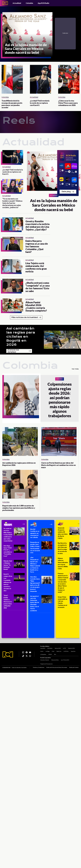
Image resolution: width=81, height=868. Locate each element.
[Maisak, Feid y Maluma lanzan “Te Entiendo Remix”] (14, 566)
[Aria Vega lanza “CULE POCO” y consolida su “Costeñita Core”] (14, 552)
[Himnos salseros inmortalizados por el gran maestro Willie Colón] (69, 564)
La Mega (47, 651)
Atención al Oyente (45, 660)
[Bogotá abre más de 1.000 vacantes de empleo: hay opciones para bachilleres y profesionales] (20, 484)
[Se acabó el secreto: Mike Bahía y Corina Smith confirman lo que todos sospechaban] (14, 535)
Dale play (68, 192)
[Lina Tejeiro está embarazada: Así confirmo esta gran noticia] (13, 266)
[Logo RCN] (8, 655)
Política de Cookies (74, 667)
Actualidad (17, 3)
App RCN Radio (43, 3)
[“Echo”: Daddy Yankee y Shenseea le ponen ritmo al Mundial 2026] (14, 602)
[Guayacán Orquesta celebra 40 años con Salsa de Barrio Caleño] (69, 534)
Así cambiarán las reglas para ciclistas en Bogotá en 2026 (21, 336)
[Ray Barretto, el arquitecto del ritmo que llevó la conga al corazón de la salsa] (69, 549)
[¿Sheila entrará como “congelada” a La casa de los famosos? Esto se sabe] (13, 285)
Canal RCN (43, 648)
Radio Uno (59, 651)
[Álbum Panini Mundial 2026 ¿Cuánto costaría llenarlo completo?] (13, 305)
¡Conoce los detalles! (19, 351)
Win (55, 654)
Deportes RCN (71, 648)
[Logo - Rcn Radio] (5, 3)
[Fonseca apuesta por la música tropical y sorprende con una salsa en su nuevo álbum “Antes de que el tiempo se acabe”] (69, 583)
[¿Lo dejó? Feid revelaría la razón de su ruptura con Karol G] (41, 79)
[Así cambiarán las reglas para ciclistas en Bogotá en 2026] (20, 442)
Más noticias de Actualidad (26, 317)
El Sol (53, 651)
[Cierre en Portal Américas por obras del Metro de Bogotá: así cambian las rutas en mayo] (59, 442)
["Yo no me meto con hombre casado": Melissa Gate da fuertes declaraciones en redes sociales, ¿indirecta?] (13, 186)
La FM (64, 648)
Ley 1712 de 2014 (65, 660)
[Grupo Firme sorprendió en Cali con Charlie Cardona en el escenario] (69, 603)
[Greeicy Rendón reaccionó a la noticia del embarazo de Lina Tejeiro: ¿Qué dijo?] (13, 224)
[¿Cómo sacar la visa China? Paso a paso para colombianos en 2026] (69, 79)
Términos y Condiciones (39, 667)
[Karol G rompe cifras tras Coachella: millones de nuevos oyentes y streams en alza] (14, 583)
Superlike (73, 651)
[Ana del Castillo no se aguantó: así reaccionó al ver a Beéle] (41, 534)
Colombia (29, 3)
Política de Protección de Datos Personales (57, 667)
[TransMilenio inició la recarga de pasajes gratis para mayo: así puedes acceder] (12, 79)
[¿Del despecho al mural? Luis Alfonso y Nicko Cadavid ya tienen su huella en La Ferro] (41, 565)
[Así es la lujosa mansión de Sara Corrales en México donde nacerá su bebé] (27, 34)
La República (43, 654)
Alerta (42, 651)
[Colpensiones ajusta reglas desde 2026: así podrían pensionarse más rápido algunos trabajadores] (21, 398)
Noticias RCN (57, 648)
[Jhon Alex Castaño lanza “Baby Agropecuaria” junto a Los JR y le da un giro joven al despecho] (41, 585)
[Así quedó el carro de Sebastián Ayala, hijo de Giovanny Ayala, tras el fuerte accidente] (41, 604)
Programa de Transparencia (46, 664)
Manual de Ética (55, 660)
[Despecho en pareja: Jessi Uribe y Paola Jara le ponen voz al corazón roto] (41, 548)
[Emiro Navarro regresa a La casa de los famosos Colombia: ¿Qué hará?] (13, 243)
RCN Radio (50, 648)
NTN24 (50, 654)
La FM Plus (66, 651)
